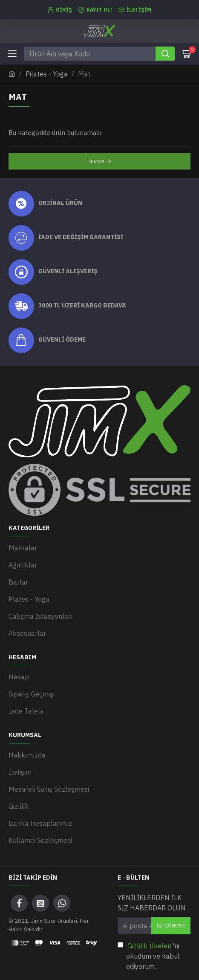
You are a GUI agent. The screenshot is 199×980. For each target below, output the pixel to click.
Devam (96, 161)
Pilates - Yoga (47, 74)
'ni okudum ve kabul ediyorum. (149, 956)
